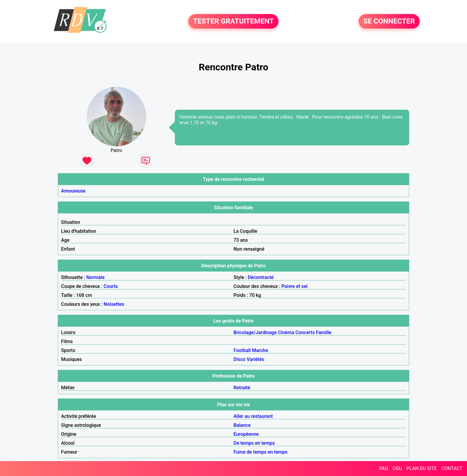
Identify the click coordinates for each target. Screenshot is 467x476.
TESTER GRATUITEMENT (233, 21)
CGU (397, 468)
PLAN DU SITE (422, 468)
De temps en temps (254, 443)
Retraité (242, 388)
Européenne (246, 434)
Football (242, 350)
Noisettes (114, 304)
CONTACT (452, 468)
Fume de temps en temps (260, 452)
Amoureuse (73, 191)
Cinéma (286, 332)
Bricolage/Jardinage (255, 332)
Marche (260, 350)
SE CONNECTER (389, 21)
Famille (324, 332)
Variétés (255, 359)
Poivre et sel (295, 286)
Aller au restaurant (253, 416)
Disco (239, 359)
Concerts (305, 332)
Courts (111, 286)
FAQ (384, 468)
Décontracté (261, 277)
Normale (95, 277)
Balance (242, 425)
